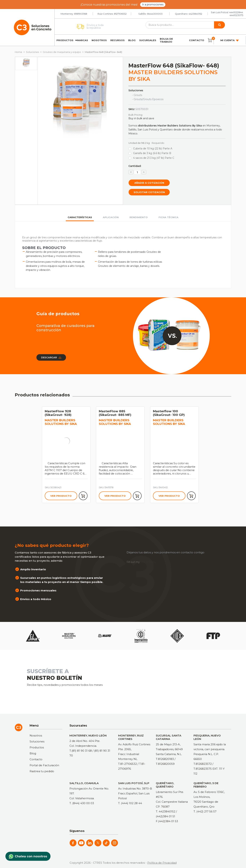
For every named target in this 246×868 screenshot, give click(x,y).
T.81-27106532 (128, 764)
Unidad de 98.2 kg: (146, 143)
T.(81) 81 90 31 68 (81, 751)
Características (80, 217)
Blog (132, 40)
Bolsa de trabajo (166, 40)
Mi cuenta (230, 40)
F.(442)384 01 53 (167, 821)
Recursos (117, 40)
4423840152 (195, 14)
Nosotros (99, 40)
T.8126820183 (165, 759)
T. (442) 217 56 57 (205, 811)
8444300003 (155, 14)
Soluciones (37, 741)
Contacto (197, 40)
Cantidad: (135, 166)
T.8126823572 (203, 764)
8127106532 (120, 14)
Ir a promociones (153, 5)
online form (148, 562)
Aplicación (111, 217)
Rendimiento (139, 217)
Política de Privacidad (162, 863)
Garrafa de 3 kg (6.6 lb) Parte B (152, 153)
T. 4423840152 (166, 811)
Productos (65, 40)
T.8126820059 (165, 764)
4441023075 (236, 15)
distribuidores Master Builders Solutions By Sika (170, 126)
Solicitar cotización (149, 192)
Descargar (51, 357)
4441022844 (236, 12)
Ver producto (61, 496)
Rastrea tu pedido (42, 771)
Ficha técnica (168, 217)
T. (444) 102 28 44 (130, 803)
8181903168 (81, 14)
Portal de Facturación (44, 765)
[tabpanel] (69, 455)
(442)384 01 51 (165, 816)
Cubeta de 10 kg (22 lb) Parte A (153, 148)
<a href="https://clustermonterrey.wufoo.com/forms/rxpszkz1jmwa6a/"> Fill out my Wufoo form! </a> (174, 681)
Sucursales (148, 40)
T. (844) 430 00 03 (82, 803)
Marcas (83, 40)
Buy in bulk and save (141, 118)
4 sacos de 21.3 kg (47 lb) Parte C (154, 158)
